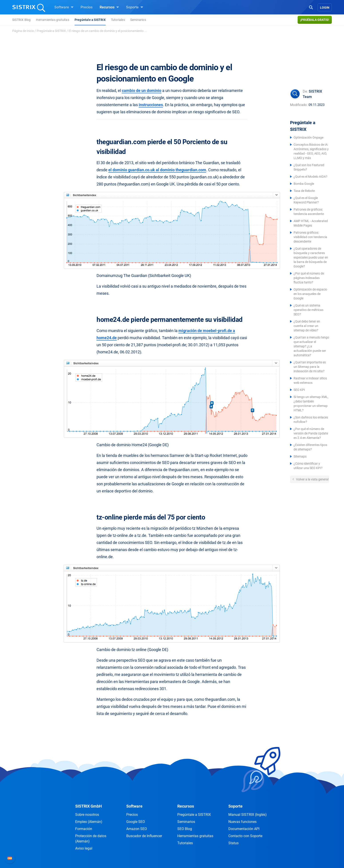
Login (325, 8)
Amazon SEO (137, 829)
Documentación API (244, 829)
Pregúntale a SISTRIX (90, 20)
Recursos (109, 7)
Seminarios (138, 20)
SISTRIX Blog (21, 20)
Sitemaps (300, 456)
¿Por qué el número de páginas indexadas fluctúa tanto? (309, 278)
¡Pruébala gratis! (315, 20)
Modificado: (299, 105)
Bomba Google (304, 184)
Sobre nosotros (87, 815)
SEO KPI (299, 390)
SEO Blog (185, 829)
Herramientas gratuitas (52, 20)
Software (64, 7)
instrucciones (151, 105)
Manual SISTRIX (248, 815)
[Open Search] (311, 7)
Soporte (135, 7)
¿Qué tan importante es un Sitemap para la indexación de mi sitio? (310, 367)
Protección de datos (91, 839)
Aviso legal (84, 848)
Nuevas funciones (242, 822)
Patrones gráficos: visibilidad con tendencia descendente (310, 237)
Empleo (89, 822)
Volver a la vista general (312, 479)
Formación (84, 829)
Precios (87, 7)
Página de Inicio (23, 31)
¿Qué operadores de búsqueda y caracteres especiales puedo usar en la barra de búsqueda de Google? (311, 257)
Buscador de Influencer (144, 836)
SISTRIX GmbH (89, 806)
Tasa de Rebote (304, 191)
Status (233, 843)
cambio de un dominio (142, 91)
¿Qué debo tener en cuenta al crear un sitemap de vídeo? (307, 326)
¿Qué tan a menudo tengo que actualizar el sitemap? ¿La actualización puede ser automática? (311, 346)
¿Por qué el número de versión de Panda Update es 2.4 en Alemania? (311, 433)
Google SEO (136, 822)
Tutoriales (118, 20)
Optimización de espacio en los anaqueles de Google (310, 294)
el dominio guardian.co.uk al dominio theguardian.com (157, 170)
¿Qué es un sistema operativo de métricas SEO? (308, 310)
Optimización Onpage (308, 137)
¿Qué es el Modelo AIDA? (310, 177)
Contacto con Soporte (245, 836)
